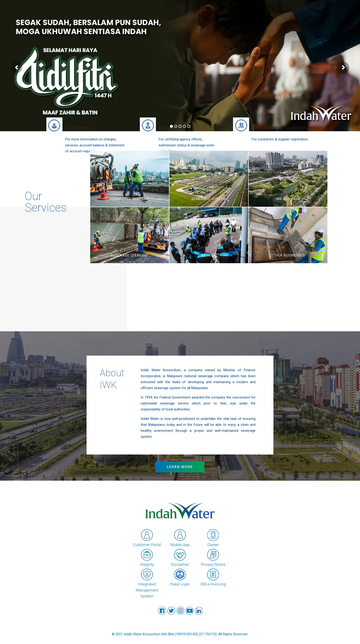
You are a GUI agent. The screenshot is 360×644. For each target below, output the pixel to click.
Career (213, 538)
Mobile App (180, 538)
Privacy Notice (213, 557)
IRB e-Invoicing (213, 577)
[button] (17, 67)
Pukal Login (180, 577)
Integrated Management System (147, 583)
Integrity (147, 557)
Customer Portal (147, 538)
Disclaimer (180, 557)
